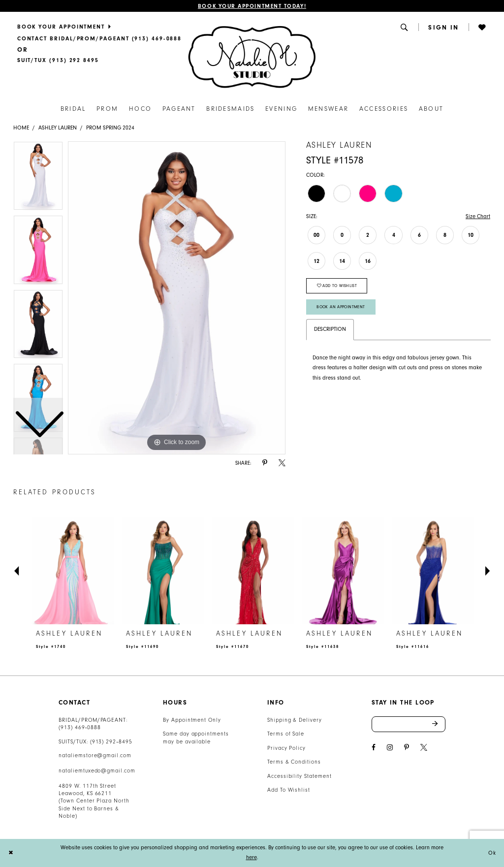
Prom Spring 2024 (110, 128)
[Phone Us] (99, 38)
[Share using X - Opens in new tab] (282, 463)
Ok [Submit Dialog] (492, 853)
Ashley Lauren (58, 128)
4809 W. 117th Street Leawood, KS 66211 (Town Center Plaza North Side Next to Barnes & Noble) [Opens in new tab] (94, 801)
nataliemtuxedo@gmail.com (97, 771)
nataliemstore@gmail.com (95, 755)
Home (21, 128)
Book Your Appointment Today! (252, 6)
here (252, 857)
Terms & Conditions (294, 762)
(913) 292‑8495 (111, 742)
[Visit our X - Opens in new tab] (424, 748)
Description (330, 329)
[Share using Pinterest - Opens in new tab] (265, 463)
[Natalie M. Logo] (252, 57)
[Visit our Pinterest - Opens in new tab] (407, 748)
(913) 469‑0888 (80, 727)
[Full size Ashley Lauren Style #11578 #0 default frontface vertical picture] (177, 298)
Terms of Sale (286, 734)
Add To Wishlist (289, 790)
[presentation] (73, 571)
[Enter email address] (409, 724)
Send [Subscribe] (439, 724)
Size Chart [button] (478, 216)
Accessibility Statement (299, 776)
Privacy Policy (286, 748)
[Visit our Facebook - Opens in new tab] (374, 748)
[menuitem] (99, 27)
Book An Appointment (341, 307)
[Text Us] (58, 61)
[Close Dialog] (11, 853)
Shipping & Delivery (295, 720)
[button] (405, 27)
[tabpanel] (177, 298)
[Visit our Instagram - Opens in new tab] (390, 748)
